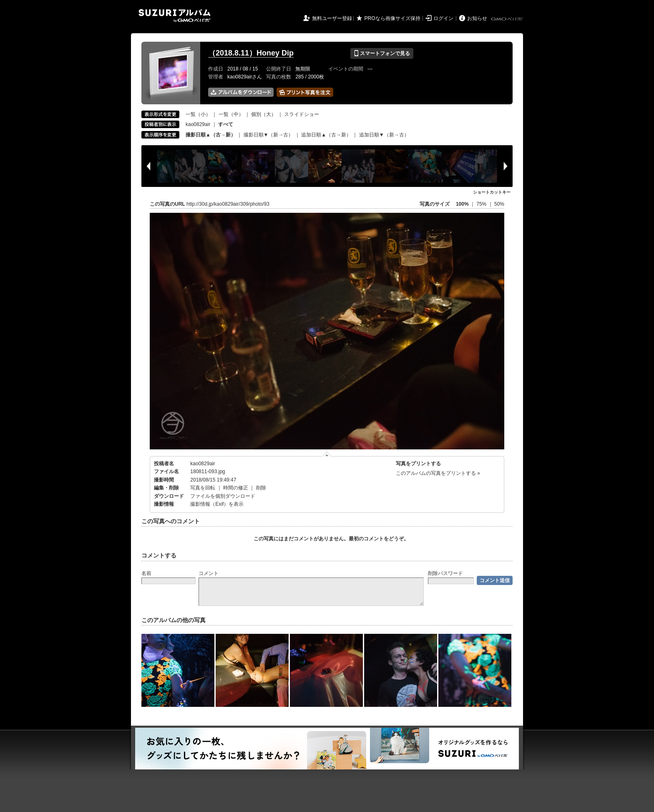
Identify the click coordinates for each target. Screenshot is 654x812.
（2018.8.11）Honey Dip (251, 53)
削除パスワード (445, 573)
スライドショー (302, 114)
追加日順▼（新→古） (384, 135)
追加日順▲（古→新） (326, 135)
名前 (146, 573)
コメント (209, 573)
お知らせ (477, 18)
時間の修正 (236, 488)
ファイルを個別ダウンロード (223, 496)
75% (482, 204)
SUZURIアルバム (175, 16)
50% (499, 204)
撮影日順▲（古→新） (211, 135)
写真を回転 (203, 488)
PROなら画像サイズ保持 (392, 18)
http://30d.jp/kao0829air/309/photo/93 (228, 204)
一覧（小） (198, 114)
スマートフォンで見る (382, 53)
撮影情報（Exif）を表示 (217, 504)
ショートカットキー (492, 192)
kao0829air (198, 124)
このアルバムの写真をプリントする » (438, 473)
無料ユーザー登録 (332, 18)
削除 (261, 488)
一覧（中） (231, 114)
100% (462, 204)
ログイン (443, 18)
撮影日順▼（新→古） (269, 135)
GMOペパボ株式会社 (508, 19)
